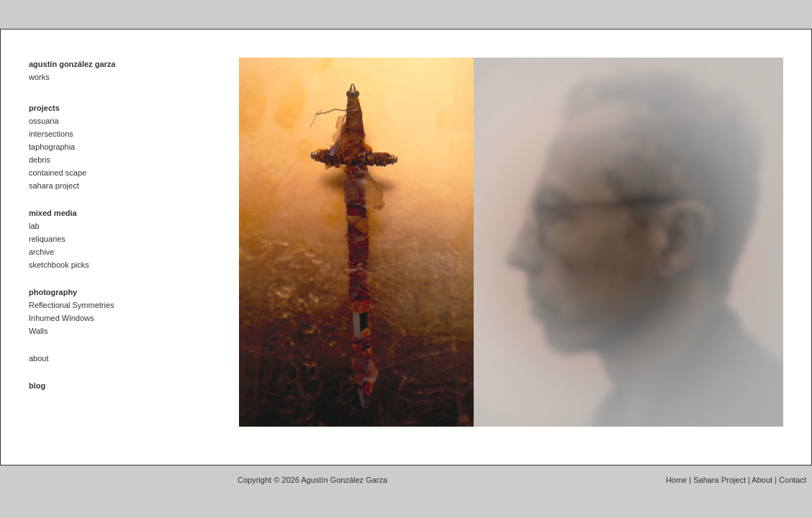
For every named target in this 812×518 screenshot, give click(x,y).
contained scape (58, 173)
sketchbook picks (59, 265)
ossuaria (44, 121)
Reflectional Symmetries (72, 305)
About (762, 480)
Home (676, 480)
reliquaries (47, 239)
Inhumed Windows (62, 318)
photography (53, 292)
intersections (51, 134)
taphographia (52, 147)
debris (40, 160)
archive (41, 252)
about (39, 358)
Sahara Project (719, 480)
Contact (793, 480)
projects (44, 108)
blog (37, 386)
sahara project (54, 186)
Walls (38, 331)
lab (34, 226)
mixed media (53, 213)
